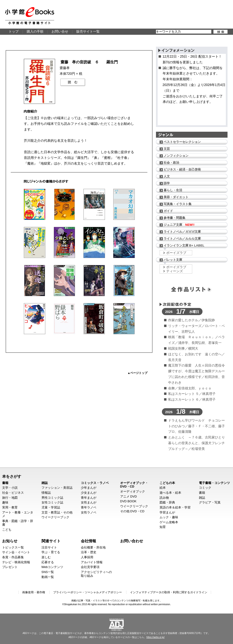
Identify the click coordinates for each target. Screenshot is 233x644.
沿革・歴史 (89, 552)
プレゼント (10, 567)
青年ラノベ (89, 507)
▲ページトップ (138, 373)
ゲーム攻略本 (169, 522)
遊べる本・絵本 (170, 493)
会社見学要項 (90, 567)
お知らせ (10, 541)
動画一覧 (48, 577)
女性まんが (89, 502)
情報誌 (46, 493)
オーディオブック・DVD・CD (134, 485)
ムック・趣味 (169, 517)
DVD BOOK (128, 501)
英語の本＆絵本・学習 (175, 507)
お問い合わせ (132, 541)
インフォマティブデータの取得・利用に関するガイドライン (169, 592)
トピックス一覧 (13, 547)
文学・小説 (10, 488)
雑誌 (45, 483)
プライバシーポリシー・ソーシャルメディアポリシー (88, 592)
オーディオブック (133, 491)
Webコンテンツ (52, 567)
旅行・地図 (10, 498)
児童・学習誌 (51, 507)
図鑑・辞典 (167, 502)
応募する (48, 562)
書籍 (5, 483)
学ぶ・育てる (51, 552)
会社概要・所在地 (93, 547)
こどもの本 (167, 483)
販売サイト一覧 (88, 31)
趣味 (5, 502)
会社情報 (88, 541)
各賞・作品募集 (13, 557)
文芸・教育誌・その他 (57, 512)
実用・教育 (10, 507)
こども (7, 530)
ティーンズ (175, 271)
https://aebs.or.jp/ (155, 637)
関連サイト (51, 541)
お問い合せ (60, 31)
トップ (14, 31)
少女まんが (89, 493)
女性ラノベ (89, 512)
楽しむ (46, 557)
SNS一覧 (48, 572)
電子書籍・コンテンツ (214, 483)
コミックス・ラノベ (95, 483)
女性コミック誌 (52, 502)
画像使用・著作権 (34, 592)
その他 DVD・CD (132, 511)
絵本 (163, 488)
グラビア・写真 (210, 502)
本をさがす (12, 476)
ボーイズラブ (176, 253)
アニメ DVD (129, 496)
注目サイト (49, 547)
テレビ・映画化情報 (16, 562)
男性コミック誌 (52, 498)
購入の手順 (35, 31)
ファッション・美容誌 (57, 488)
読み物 (164, 498)
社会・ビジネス (13, 493)
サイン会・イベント (16, 552)
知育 (163, 527)
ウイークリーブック (55, 517)
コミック (205, 488)
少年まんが (89, 488)
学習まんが (167, 512)
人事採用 (87, 557)
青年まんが (89, 498)
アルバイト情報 (92, 562)
